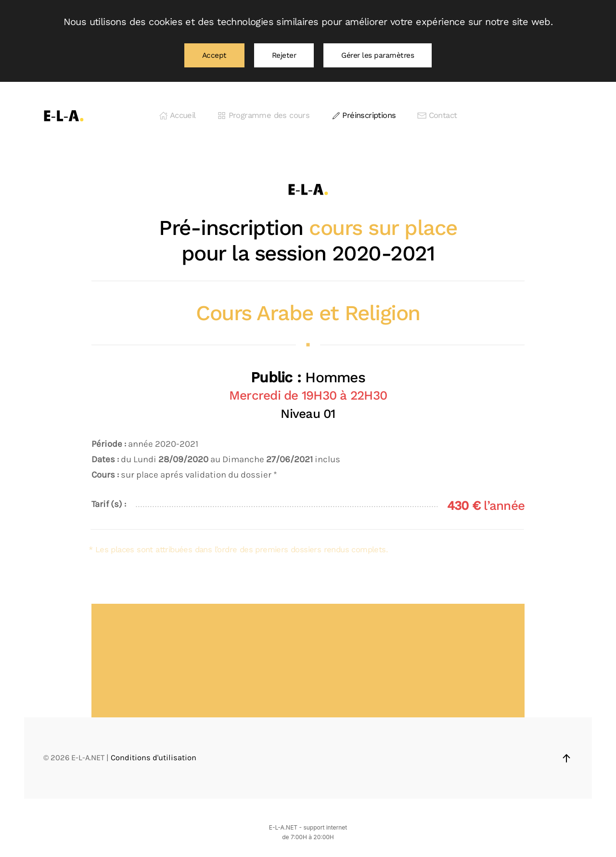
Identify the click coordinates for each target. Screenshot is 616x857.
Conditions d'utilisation (154, 758)
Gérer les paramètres (378, 55)
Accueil (178, 115)
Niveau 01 (308, 414)
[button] (566, 758)
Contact (437, 116)
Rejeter (284, 55)
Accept (214, 55)
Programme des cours (263, 116)
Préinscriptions (363, 116)
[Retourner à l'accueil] (64, 116)
